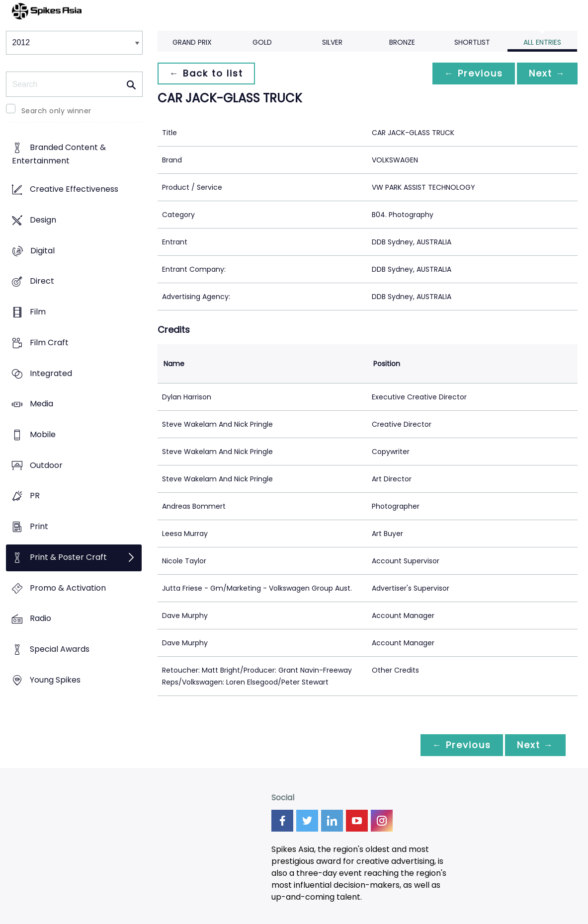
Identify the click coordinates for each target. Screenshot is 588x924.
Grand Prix (192, 42)
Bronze (402, 42)
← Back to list (206, 73)
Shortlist (472, 42)
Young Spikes (55, 680)
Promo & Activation (68, 588)
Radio (41, 619)
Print (39, 527)
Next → (547, 73)
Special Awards (60, 650)
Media (42, 404)
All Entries (542, 42)
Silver (332, 42)
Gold (262, 42)
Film (38, 312)
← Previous (474, 73)
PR (35, 496)
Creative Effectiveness (74, 190)
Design (43, 220)
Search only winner (56, 111)
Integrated (51, 373)
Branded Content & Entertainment (59, 154)
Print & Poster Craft (68, 557)
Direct (42, 281)
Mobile (43, 434)
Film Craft (49, 343)
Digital (42, 251)
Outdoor (46, 465)
